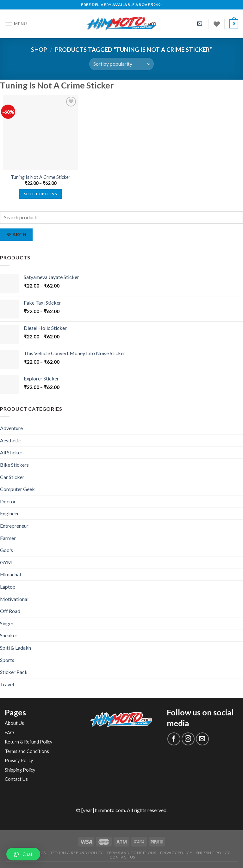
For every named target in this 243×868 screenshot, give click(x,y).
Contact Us (16, 779)
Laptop (8, 587)
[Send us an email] (202, 739)
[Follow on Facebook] (174, 739)
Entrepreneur (14, 526)
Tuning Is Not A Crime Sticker (41, 177)
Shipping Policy (20, 770)
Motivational (14, 599)
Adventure (11, 428)
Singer (7, 623)
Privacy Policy (19, 760)
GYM (6, 562)
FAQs (40, 853)
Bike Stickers (14, 465)
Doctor (8, 501)
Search (16, 234)
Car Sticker (12, 477)
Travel (7, 684)
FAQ (9, 733)
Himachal (10, 574)
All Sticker (11, 452)
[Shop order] (121, 64)
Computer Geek (17, 489)
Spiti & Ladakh (16, 648)
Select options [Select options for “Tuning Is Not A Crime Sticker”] (40, 194)
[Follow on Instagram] (188, 739)
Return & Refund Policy (28, 742)
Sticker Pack (14, 672)
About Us (14, 723)
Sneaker (9, 635)
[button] (23, 854)
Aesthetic (10, 440)
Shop (39, 50)
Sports (7, 660)
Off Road (10, 611)
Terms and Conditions (27, 751)
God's (6, 550)
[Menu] (16, 24)
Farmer (8, 538)
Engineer (9, 513)
